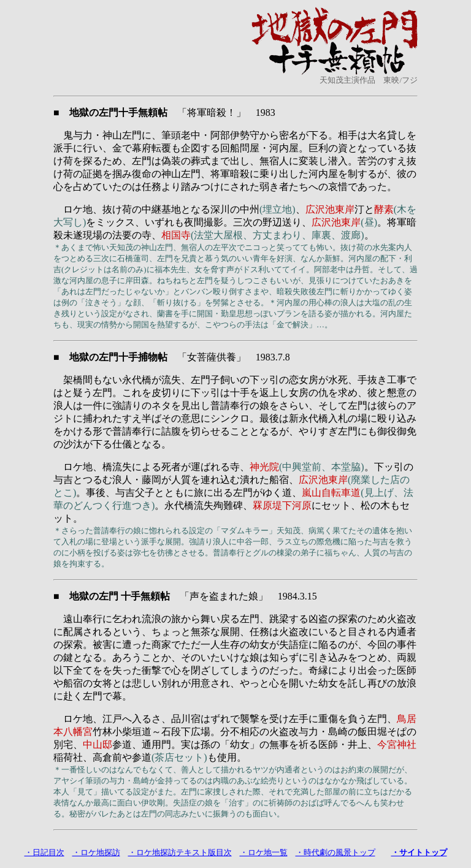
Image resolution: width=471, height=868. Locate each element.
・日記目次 (44, 852)
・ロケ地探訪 (96, 852)
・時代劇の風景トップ (335, 852)
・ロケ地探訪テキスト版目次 (180, 852)
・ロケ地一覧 (264, 852)
